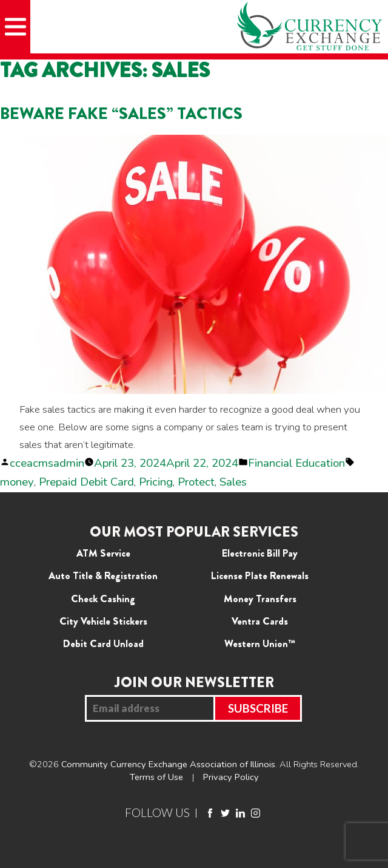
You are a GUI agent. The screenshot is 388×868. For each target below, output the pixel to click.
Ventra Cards (260, 621)
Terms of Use (156, 777)
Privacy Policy (231, 777)
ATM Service (103, 553)
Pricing (156, 482)
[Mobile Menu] (15, 27)
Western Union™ (260, 643)
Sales (233, 482)
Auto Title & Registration (103, 575)
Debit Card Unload (103, 643)
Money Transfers (260, 598)
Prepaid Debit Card (86, 482)
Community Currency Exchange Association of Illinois (168, 764)
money (17, 482)
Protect (196, 482)
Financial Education (296, 463)
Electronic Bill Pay (260, 553)
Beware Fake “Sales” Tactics (121, 113)
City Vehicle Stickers (103, 621)
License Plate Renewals (260, 575)
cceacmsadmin (47, 463)
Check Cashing (103, 598)
